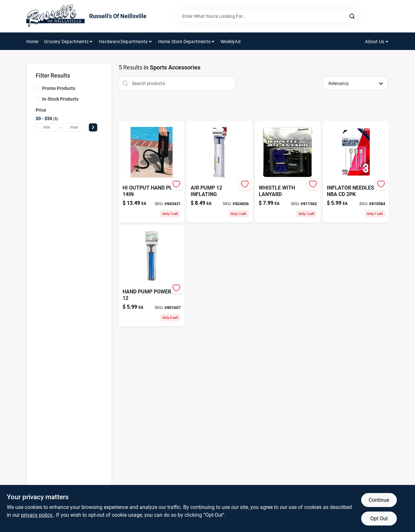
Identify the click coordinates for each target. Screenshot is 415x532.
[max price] (74, 127)
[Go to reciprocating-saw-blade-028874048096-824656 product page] (220, 172)
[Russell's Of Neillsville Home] (55, 16)
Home (32, 42)
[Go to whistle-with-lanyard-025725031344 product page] (288, 172)
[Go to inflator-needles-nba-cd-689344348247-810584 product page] (356, 172)
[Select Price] (93, 127)
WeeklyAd (231, 42)
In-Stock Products (60, 99)
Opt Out (379, 519)
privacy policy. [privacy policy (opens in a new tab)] (37, 515)
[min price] (47, 127)
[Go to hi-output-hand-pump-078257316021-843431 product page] (152, 172)
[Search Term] (268, 16)
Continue (379, 500)
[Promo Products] (38, 88)
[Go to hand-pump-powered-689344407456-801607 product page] (152, 276)
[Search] (353, 16)
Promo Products (59, 88)
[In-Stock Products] (38, 99)
